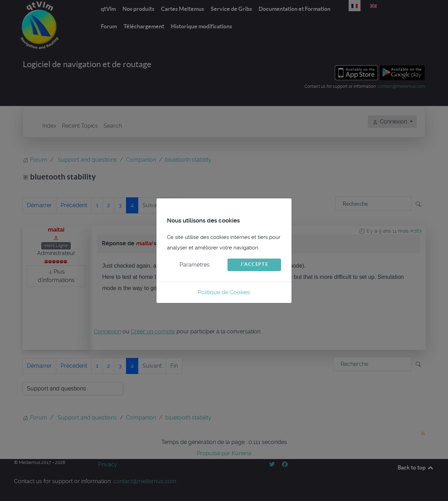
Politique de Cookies (224, 292)
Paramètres (195, 265)
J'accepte (254, 264)
